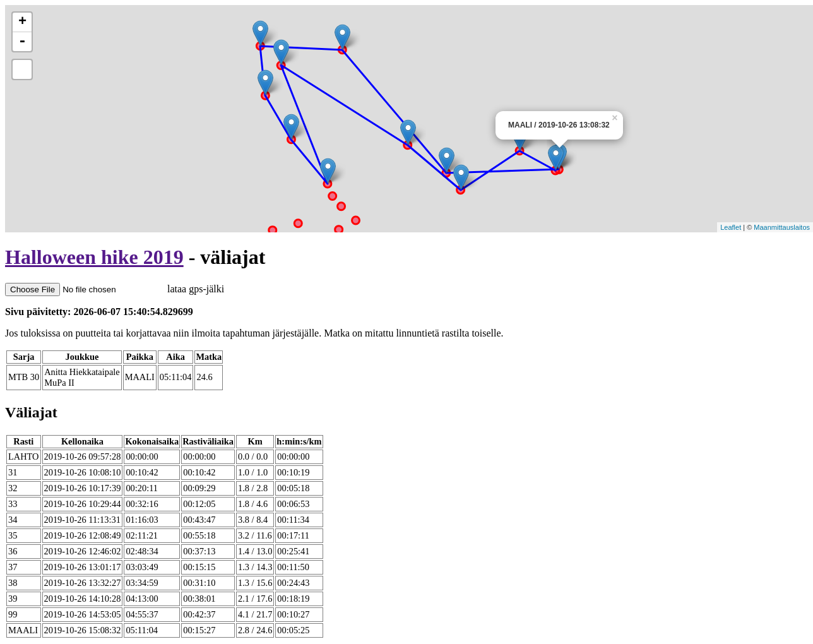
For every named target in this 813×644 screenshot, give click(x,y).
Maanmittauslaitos (782, 227)
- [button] (22, 42)
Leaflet (731, 227)
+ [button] (22, 22)
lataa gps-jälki (115, 289)
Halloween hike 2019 (94, 257)
